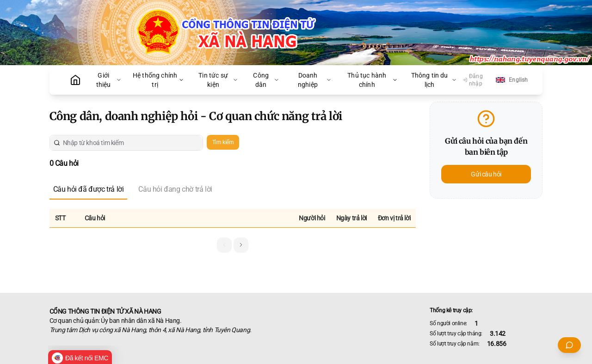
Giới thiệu (109, 80)
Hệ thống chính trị (158, 80)
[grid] (233, 219)
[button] (241, 245)
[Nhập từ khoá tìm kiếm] (129, 143)
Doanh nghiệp (315, 80)
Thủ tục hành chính (372, 80)
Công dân (266, 80)
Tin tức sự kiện (218, 80)
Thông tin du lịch (434, 80)
